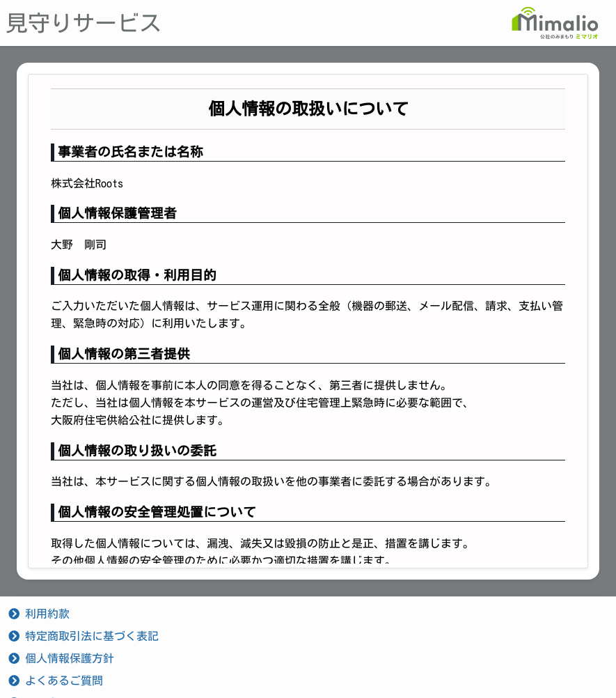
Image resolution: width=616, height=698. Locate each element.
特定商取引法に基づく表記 (84, 636)
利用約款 (39, 614)
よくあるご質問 (56, 681)
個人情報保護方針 (61, 658)
